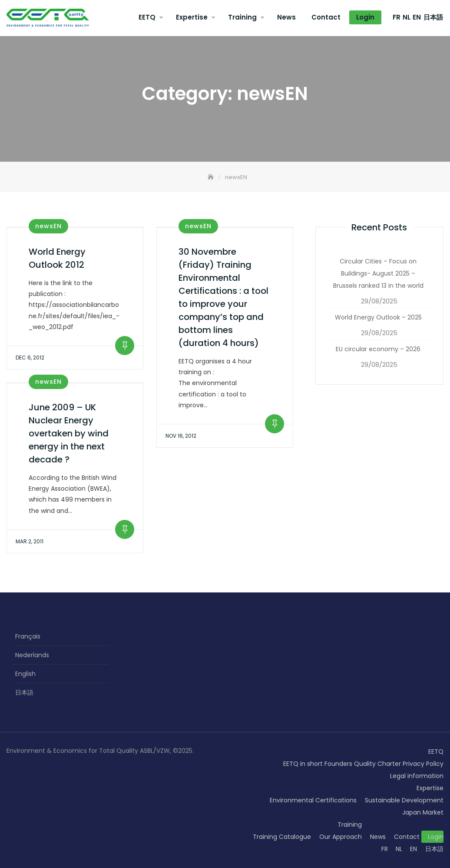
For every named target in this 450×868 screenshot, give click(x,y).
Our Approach (341, 837)
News (286, 17)
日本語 (433, 17)
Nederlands (32, 655)
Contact (326, 17)
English (25, 674)
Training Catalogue (282, 837)
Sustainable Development (404, 800)
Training (242, 17)
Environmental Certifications (313, 800)
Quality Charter (377, 764)
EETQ (147, 17)
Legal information (417, 776)
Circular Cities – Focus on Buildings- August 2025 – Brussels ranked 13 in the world (378, 273)
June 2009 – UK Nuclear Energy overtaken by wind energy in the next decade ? (69, 433)
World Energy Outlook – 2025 (378, 317)
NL (407, 17)
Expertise (192, 17)
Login (365, 17)
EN (417, 17)
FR (397, 17)
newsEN (48, 226)
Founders (338, 764)
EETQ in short (303, 764)
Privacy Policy (423, 764)
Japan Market (423, 812)
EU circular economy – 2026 (378, 349)
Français (28, 636)
